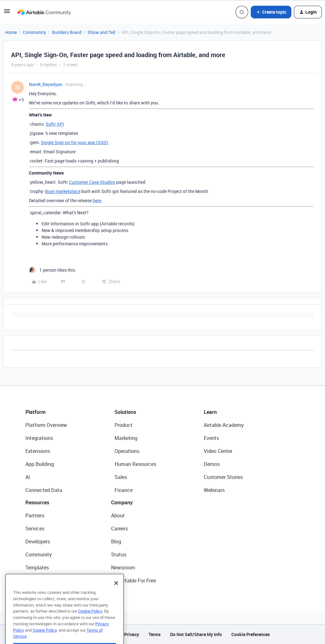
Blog (116, 541)
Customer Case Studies (92, 182)
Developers (38, 541)
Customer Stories (223, 477)
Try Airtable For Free (133, 581)
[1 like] (52, 270)
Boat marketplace (63, 191)
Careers (119, 528)
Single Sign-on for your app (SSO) (75, 142)
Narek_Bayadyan (46, 84)
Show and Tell (102, 32)
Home (11, 32)
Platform (36, 412)
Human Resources (135, 464)
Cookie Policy (90, 624)
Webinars (214, 490)
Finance (124, 490)
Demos (212, 464)
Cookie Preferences (251, 634)
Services (35, 528)
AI (28, 477)
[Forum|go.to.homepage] (44, 12)
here (97, 200)
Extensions (38, 451)
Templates (37, 568)
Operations (127, 451)
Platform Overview (46, 425)
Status (119, 554)
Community (34, 32)
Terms (155, 634)
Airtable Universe (44, 581)
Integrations (39, 438)
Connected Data (44, 490)
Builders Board (67, 32)
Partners (35, 515)
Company (122, 502)
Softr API (55, 124)
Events (211, 438)
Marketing (126, 438)
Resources (37, 502)
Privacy (132, 634)
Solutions (125, 412)
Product (124, 425)
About (118, 515)
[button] (7, 13)
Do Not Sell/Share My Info (196, 634)
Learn (210, 412)
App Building (40, 464)
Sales (121, 477)
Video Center (218, 451)
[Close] (116, 596)
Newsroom (123, 568)
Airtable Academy (224, 425)
